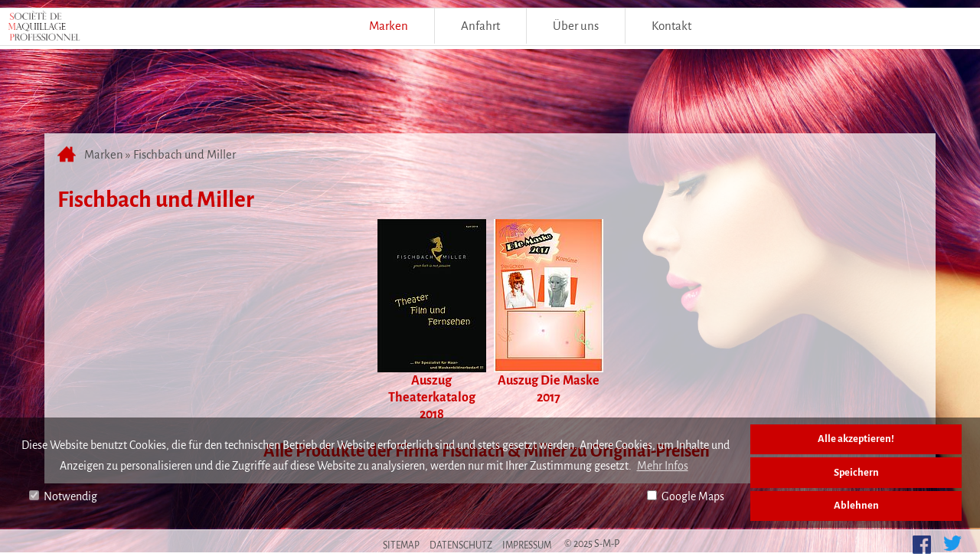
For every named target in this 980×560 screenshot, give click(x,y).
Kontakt (671, 26)
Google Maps (686, 496)
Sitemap (401, 545)
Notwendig (63, 496)
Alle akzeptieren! (856, 439)
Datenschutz (461, 545)
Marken (389, 26)
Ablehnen (856, 505)
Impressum (527, 545)
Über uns (576, 26)
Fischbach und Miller (185, 155)
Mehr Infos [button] (663, 466)
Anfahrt (480, 26)
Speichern (856, 472)
